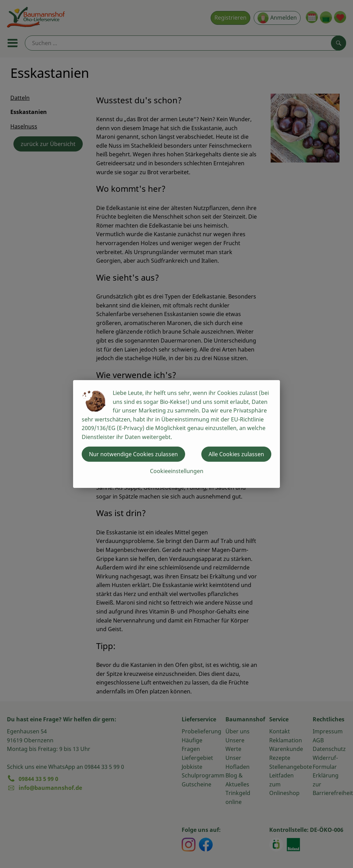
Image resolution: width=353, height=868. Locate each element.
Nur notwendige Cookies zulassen (133, 454)
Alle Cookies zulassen (236, 454)
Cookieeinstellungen (177, 471)
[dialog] (176, 434)
